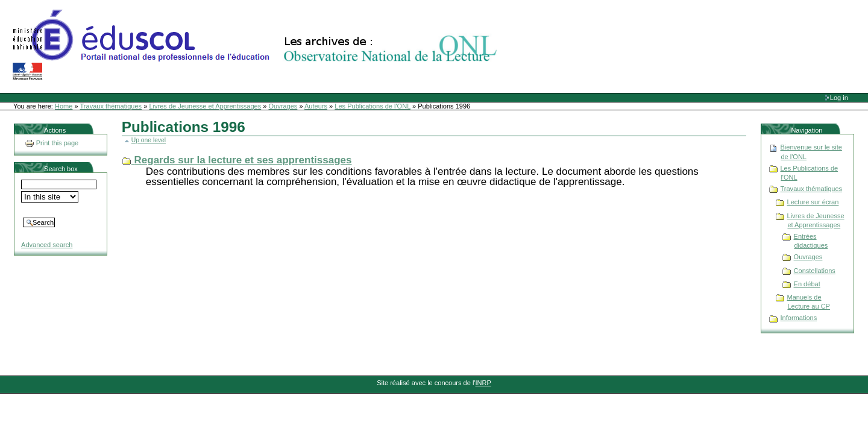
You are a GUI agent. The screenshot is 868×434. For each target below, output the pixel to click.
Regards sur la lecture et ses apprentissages (243, 160)
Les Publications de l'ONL (373, 106)
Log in (839, 98)
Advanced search (47, 245)
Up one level (149, 140)
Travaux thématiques (111, 106)
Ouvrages (283, 106)
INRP (483, 383)
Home (64, 106)
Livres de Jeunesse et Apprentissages (205, 106)
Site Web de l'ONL (257, 45)
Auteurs (316, 106)
